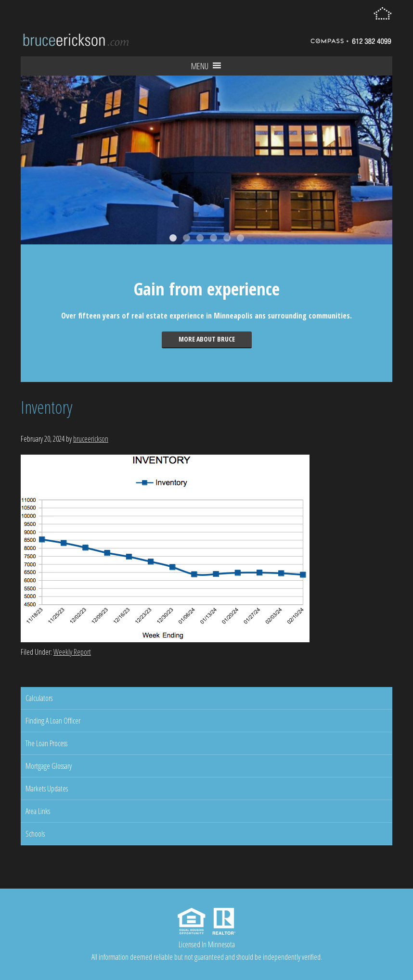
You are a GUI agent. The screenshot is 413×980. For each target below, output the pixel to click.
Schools (35, 834)
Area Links (38, 811)
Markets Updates (47, 789)
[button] (200, 66)
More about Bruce (207, 339)
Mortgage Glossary (49, 766)
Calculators (39, 698)
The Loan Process (46, 743)
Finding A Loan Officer (53, 721)
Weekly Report (72, 652)
